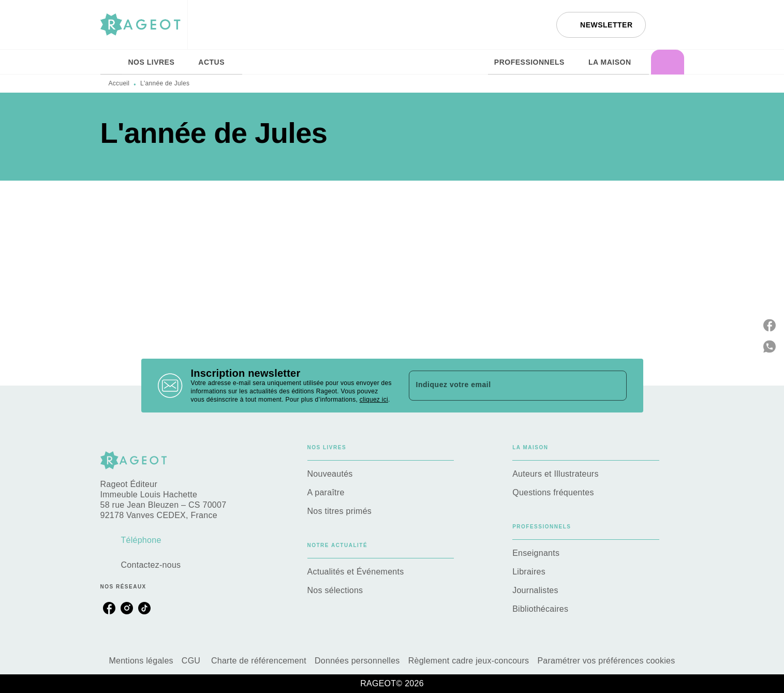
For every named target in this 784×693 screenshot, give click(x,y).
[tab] (111, 62)
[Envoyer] (614, 386)
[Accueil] (144, 25)
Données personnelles (357, 661)
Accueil (119, 83)
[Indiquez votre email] (505, 386)
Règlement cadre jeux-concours (469, 661)
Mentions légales (141, 661)
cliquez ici (374, 400)
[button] (601, 25)
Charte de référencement (259, 661)
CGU (192, 661)
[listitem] (109, 608)
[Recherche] (671, 25)
